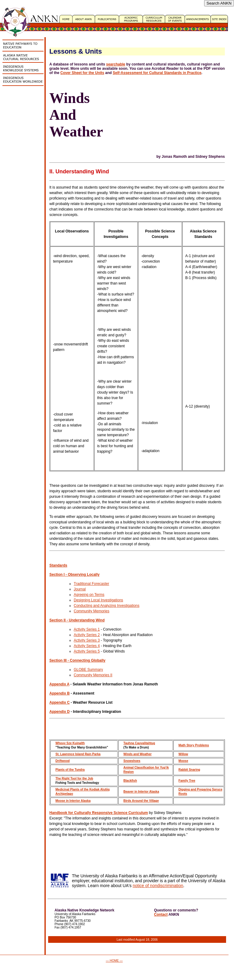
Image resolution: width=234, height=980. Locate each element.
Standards (58, 565)
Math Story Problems (194, 745)
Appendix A (59, 684)
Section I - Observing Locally (74, 575)
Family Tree (187, 781)
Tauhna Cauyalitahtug (139, 743)
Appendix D (60, 712)
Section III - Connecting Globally (77, 660)
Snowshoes (132, 761)
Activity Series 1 (87, 629)
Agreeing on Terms (89, 595)
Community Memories (92, 611)
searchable (116, 64)
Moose (183, 761)
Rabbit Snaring (189, 770)
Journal (80, 589)
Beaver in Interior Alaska (141, 792)
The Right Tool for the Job (74, 778)
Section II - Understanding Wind (77, 620)
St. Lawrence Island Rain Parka (78, 754)
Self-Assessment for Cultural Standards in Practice (157, 73)
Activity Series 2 (87, 635)
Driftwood (63, 761)
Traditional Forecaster (91, 584)
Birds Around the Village (141, 801)
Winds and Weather (138, 754)
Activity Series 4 (87, 646)
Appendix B (60, 693)
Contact (161, 915)
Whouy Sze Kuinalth (70, 743)
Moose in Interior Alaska (73, 801)
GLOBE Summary (88, 670)
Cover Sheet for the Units (82, 73)
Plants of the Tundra (70, 770)
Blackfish (130, 781)
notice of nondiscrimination (158, 886)
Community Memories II (93, 675)
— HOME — (114, 961)
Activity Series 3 (87, 640)
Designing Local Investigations (98, 600)
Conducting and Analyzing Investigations (106, 606)
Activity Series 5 (87, 651)
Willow (183, 754)
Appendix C (60, 702)
